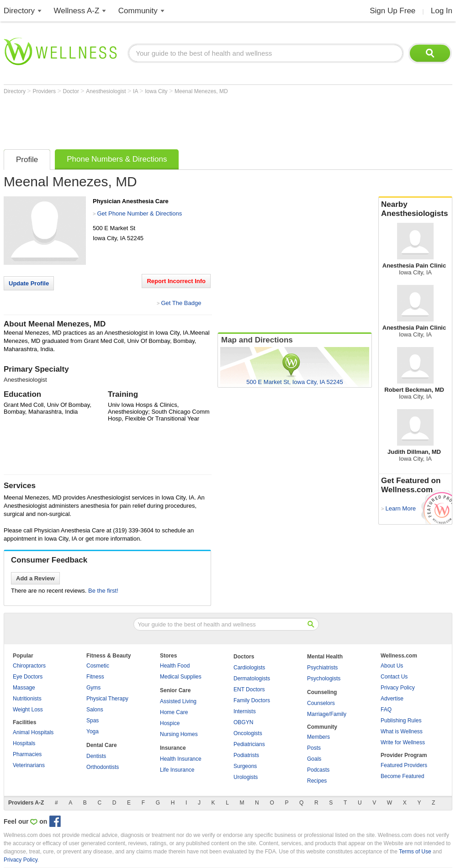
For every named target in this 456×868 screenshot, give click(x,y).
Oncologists (248, 733)
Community (138, 11)
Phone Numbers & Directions (117, 159)
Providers (45, 91)
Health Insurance (181, 759)
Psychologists (324, 679)
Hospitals (24, 743)
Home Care (174, 712)
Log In (442, 11)
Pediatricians (249, 744)
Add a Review (35, 578)
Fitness (95, 677)
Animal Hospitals (33, 732)
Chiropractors (29, 666)
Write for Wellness (403, 742)
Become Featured (402, 776)
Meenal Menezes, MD (201, 91)
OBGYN (243, 722)
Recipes (317, 781)
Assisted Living (178, 701)
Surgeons (245, 766)
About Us (392, 666)
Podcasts (318, 770)
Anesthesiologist (107, 91)
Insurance (173, 748)
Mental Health (325, 657)
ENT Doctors (249, 689)
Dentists (96, 756)
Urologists (246, 777)
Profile (27, 160)
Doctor (72, 91)
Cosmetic (98, 666)
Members (318, 737)
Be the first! (103, 591)
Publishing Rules (401, 721)
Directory (19, 11)
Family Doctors (252, 700)
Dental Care (102, 745)
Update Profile (29, 283)
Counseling (322, 692)
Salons (95, 710)
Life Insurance (177, 770)
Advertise (392, 699)
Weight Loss (28, 710)
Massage (24, 688)
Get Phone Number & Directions (139, 213)
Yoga (93, 731)
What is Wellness (402, 731)
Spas (93, 721)
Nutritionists (27, 699)
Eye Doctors (28, 677)
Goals (314, 759)
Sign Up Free (392, 11)
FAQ (386, 710)
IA (136, 91)
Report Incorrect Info (176, 281)
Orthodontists (103, 767)
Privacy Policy (398, 688)
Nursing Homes (179, 734)
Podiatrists (246, 755)
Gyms (93, 688)
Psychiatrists (322, 668)
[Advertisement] (170, 120)
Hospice (170, 723)
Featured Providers (404, 765)
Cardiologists (249, 668)
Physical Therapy (107, 699)
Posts (314, 748)
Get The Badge (181, 303)
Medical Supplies (181, 677)
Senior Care (175, 690)
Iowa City (157, 91)
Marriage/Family (327, 714)
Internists (245, 711)
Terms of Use (415, 852)
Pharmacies (27, 754)
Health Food (175, 666)
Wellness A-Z (77, 11)
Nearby (415, 209)
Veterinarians (29, 765)
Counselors (321, 703)
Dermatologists (252, 679)
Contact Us (394, 677)
